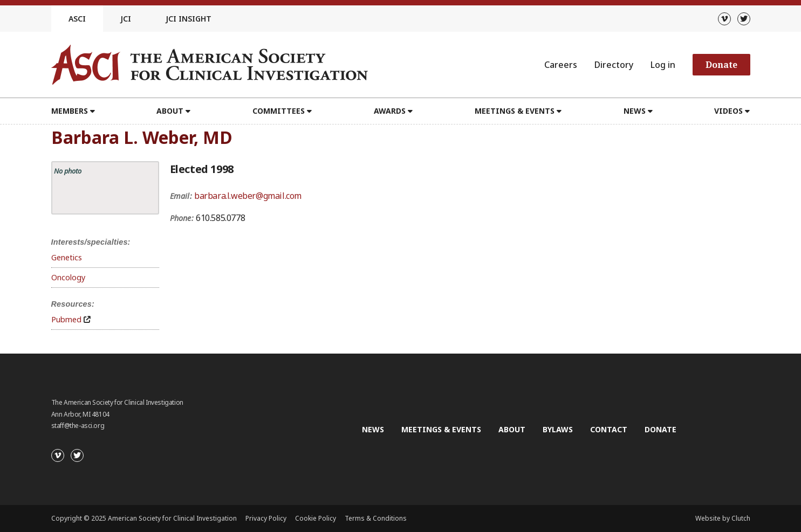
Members (70, 111)
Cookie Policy (316, 518)
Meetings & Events (515, 111)
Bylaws (558, 429)
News (635, 111)
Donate (721, 65)
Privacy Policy (266, 518)
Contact (609, 429)
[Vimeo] (724, 19)
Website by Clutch (723, 518)
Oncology (68, 277)
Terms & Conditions (376, 518)
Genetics (67, 257)
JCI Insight (189, 19)
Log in (663, 65)
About (170, 111)
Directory (614, 65)
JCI (126, 19)
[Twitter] (744, 19)
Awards (390, 111)
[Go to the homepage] (210, 65)
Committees (279, 111)
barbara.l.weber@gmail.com (248, 196)
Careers (561, 65)
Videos (728, 111)
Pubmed (66, 319)
